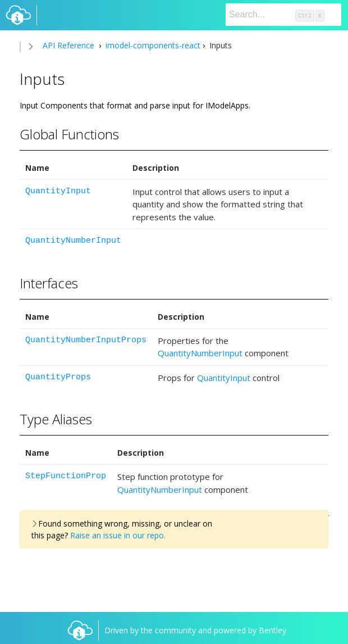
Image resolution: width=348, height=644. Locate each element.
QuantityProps (58, 377)
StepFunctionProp (66, 476)
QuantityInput (58, 191)
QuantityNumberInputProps (86, 340)
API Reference (68, 45)
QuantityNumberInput (73, 241)
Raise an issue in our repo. (118, 535)
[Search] (283, 15)
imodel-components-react (152, 45)
